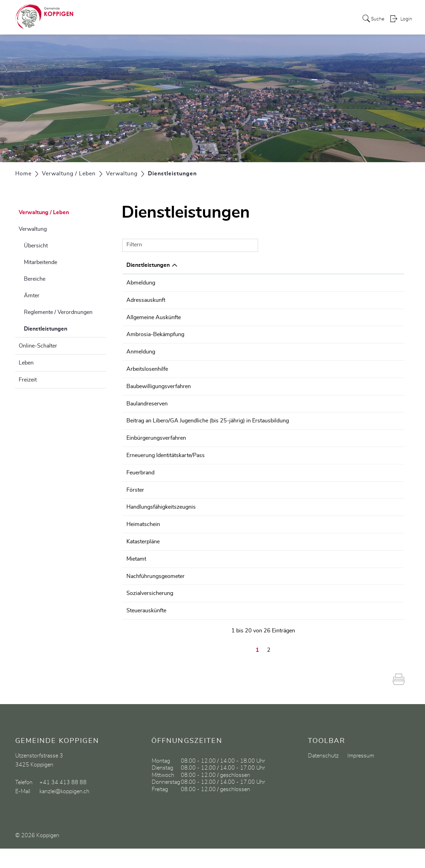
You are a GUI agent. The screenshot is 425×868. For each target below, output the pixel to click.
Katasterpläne (143, 554)
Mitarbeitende (41, 262)
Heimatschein (143, 537)
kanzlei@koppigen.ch (64, 811)
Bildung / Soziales (254, 19)
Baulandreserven (147, 402)
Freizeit (28, 380)
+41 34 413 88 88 (63, 802)
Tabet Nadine (277, 630)
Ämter (32, 296)
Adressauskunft (146, 300)
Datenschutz (323, 775)
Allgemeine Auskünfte (154, 317)
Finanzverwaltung (282, 419)
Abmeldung (141, 283)
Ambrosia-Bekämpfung (155, 334)
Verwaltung (33, 229)
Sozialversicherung (150, 613)
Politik (156, 19)
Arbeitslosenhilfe (147, 368)
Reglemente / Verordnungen (58, 312)
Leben (26, 363)
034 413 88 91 (380, 613)
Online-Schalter (38, 346)
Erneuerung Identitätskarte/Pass (166, 461)
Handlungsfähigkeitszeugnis (161, 512)
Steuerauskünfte (146, 630)
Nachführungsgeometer (156, 596)
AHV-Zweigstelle (281, 613)
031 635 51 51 (380, 571)
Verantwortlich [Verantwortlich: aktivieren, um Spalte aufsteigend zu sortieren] (280, 265)
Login (406, 19)
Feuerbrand (140, 478)
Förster (135, 495)
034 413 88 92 (380, 419)
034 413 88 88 (380, 283)
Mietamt (136, 571)
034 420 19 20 (380, 368)
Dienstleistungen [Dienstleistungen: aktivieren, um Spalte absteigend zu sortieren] (148, 265)
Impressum (361, 775)
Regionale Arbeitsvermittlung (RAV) (304, 368)
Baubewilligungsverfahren (159, 385)
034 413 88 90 (380, 385)
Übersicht (36, 246)
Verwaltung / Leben (197, 19)
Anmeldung (141, 351)
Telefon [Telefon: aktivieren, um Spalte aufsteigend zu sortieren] (370, 265)
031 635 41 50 (380, 537)
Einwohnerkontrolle (284, 283)
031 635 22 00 (380, 512)
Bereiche (35, 279)
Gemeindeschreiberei (286, 317)
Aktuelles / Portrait (116, 19)
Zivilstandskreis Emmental (293, 537)
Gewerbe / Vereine (310, 19)
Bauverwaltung (279, 385)
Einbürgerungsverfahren (156, 444)
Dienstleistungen (63, 328)
